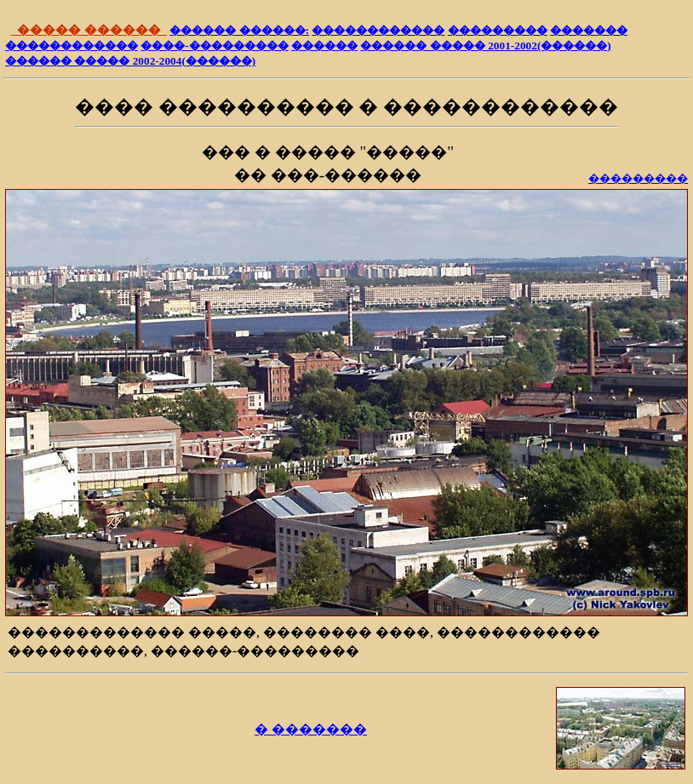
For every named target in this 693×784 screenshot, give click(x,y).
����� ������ (89, 30)
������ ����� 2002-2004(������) (130, 61)
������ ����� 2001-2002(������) (485, 46)
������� (589, 30)
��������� (498, 30)
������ (324, 46)
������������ (378, 30)
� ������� (311, 729)
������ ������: (239, 30)
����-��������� (214, 46)
